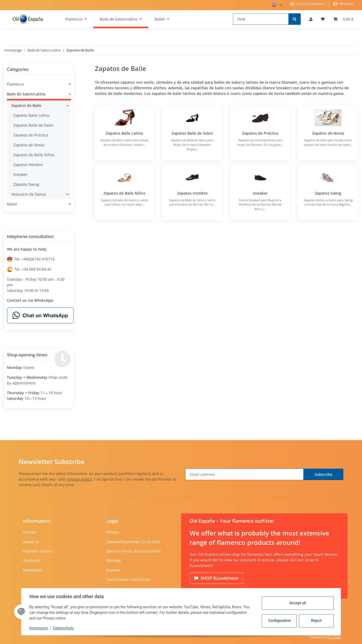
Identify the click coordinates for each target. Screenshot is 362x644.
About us (31, 542)
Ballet (12, 204)
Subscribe (323, 474)
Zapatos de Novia (328, 133)
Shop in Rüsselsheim (310, 4)
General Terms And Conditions (134, 551)
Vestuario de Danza (29, 194)
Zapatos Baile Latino (124, 133)
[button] (311, 19)
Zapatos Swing (328, 193)
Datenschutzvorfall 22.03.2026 (133, 542)
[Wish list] (323, 19)
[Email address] (244, 474)
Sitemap (114, 560)
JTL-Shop (334, 637)
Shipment (32, 560)
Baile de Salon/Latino (26, 94)
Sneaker (260, 193)
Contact (30, 532)
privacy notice (80, 479)
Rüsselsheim (216, 578)
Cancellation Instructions (129, 579)
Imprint (113, 570)
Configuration (279, 621)
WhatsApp (346, 4)
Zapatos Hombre (192, 193)
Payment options (38, 551)
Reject (316, 621)
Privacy (113, 532)
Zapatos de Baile (26, 105)
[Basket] (343, 19)
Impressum (39, 628)
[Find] (261, 19)
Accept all (297, 603)
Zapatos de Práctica (260, 133)
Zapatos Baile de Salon (192, 133)
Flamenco (15, 84)
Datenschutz (64, 628)
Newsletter (33, 570)
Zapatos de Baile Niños (124, 193)
